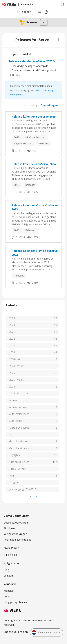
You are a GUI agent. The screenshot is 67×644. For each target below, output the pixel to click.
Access (13, 400)
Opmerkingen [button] (49, 105)
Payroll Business (23, 144)
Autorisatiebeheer (19, 414)
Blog (6, 570)
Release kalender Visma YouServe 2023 (35, 207)
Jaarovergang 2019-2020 (23, 489)
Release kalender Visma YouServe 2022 (35, 253)
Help (46, 12)
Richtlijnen (10, 528)
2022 (12, 339)
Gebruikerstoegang (20, 448)
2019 (12, 318)
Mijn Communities (39, 12)
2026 (12, 387)
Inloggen (26, 12)
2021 (12, 332)
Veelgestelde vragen (15, 534)
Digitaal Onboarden (20, 428)
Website (8, 591)
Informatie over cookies (17, 540)
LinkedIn (9, 576)
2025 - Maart (16, 380)
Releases (44, 144)
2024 (17, 185)
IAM (12, 476)
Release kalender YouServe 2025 (31, 61)
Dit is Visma (10, 555)
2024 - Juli (14, 359)
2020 (12, 325)
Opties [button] (59, 39)
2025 (17, 137)
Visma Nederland (45, 633)
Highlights (14, 455)
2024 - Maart (16, 366)
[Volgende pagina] (36, 497)
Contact (8, 597)
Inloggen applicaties (15, 602)
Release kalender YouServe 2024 (34, 164)
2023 (17, 230)
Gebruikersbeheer (19, 441)
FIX (11, 435)
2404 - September (19, 393)
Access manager (18, 407)
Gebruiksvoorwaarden (16, 523)
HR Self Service (17, 469)
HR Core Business (36, 137)
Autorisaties (16, 421)
